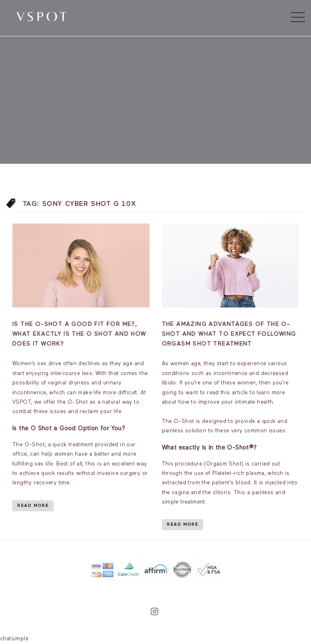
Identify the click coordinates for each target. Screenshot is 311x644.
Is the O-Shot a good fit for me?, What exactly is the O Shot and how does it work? (79, 334)
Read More (33, 506)
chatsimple (14, 639)
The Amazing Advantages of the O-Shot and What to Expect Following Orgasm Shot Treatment (229, 334)
